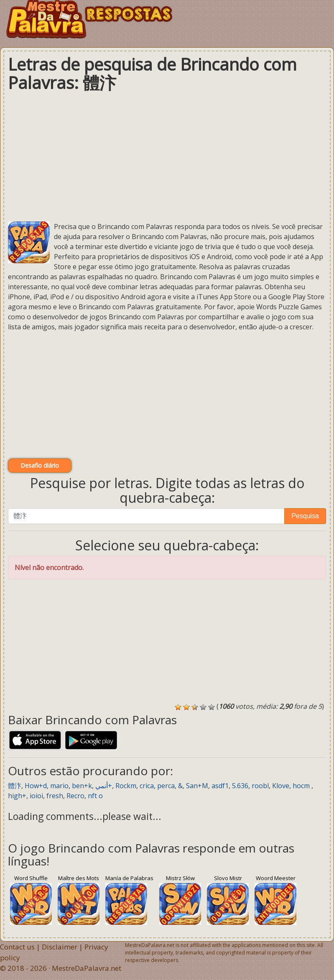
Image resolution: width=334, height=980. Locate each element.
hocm (302, 786)
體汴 (15, 786)
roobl (260, 786)
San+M (197, 786)
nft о (95, 796)
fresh (55, 796)
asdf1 (220, 786)
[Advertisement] (167, 157)
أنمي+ (104, 786)
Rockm (126, 786)
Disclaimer (60, 947)
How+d (36, 786)
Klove (281, 786)
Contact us (17, 947)
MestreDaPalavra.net (87, 968)
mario (59, 786)
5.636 (240, 786)
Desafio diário (40, 465)
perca (166, 786)
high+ (17, 796)
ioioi (36, 796)
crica (147, 786)
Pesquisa (305, 516)
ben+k (82, 786)
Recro (75, 796)
